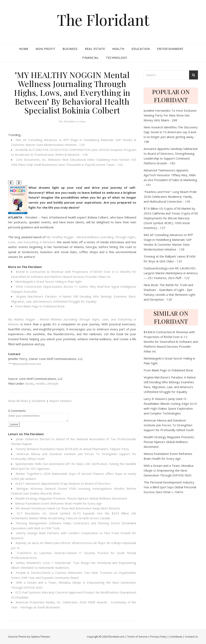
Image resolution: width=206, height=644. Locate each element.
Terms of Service (137, 637)
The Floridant (103, 20)
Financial (91, 58)
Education (141, 49)
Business (70, 49)
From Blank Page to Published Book (40, 306)
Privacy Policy (159, 637)
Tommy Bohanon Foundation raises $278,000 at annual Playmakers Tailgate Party (72, 449)
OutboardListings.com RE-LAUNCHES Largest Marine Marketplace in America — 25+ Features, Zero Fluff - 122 (171, 273)
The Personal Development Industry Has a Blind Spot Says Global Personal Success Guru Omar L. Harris (170, 487)
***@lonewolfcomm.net (25, 364)
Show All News (18, 401)
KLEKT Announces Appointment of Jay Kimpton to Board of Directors (63, 483)
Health (118, 49)
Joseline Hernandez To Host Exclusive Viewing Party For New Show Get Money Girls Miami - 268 (170, 115)
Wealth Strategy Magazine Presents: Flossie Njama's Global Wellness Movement (71, 498)
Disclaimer (39, 401)
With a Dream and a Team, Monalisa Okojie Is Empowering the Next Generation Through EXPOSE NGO (168, 470)
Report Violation (60, 401)
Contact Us (191, 637)
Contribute (176, 637)
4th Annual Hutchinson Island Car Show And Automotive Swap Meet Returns (68, 508)
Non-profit (45, 49)
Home (24, 49)
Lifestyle (52, 383)
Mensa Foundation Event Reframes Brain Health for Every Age (59, 503)
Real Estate (95, 49)
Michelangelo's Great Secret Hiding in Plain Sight (48, 281)
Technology (117, 58)
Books (30, 383)
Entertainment (170, 49)
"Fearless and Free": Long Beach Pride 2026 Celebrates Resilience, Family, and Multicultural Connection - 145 (170, 197)
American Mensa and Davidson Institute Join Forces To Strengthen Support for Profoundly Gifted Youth (169, 425)
